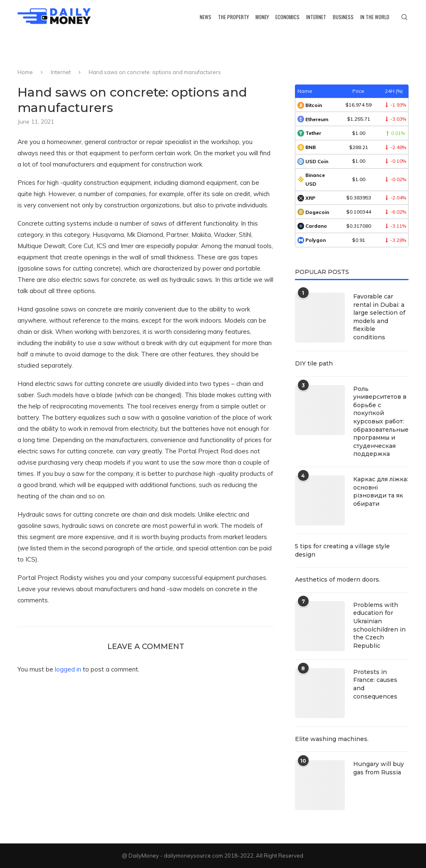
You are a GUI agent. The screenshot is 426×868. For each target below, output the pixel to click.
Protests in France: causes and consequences (375, 684)
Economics (287, 17)
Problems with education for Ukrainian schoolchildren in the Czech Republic (379, 625)
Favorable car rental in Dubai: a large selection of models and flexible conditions (379, 317)
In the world (375, 17)
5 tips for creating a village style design (342, 550)
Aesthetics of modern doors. (338, 579)
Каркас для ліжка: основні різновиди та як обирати (381, 491)
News (206, 17)
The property (233, 17)
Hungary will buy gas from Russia (379, 768)
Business (343, 17)
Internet (316, 17)
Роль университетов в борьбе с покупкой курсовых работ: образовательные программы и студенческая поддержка (381, 422)
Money (262, 17)
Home (25, 72)
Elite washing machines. (332, 739)
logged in (68, 669)
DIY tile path (314, 363)
